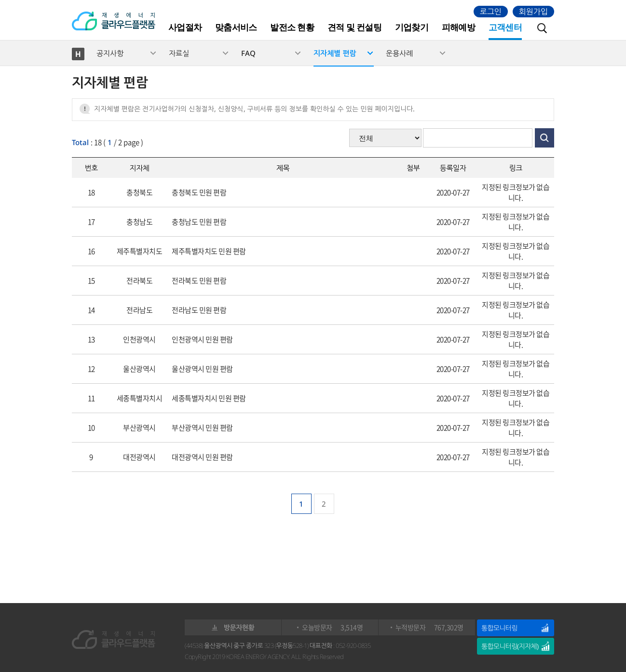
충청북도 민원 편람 (199, 192)
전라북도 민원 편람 (199, 281)
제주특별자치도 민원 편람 (209, 251)
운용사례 (399, 53)
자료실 (179, 53)
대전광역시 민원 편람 (202, 457)
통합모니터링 (499, 628)
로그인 (491, 12)
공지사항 (110, 53)
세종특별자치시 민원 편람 (209, 398)
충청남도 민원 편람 (199, 222)
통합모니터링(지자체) (510, 646)
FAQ (248, 53)
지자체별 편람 (335, 53)
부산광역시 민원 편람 (202, 428)
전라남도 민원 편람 (199, 310)
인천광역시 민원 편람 (202, 339)
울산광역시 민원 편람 (202, 369)
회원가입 (533, 12)
